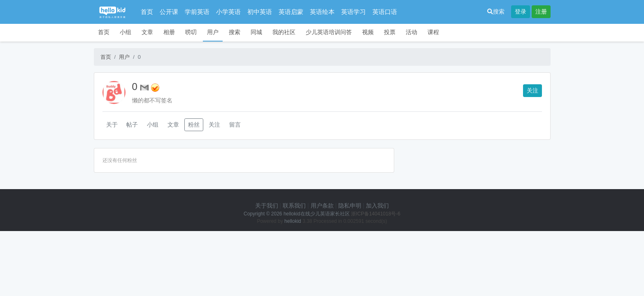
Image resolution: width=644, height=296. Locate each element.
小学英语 (228, 12)
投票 (390, 32)
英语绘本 (322, 12)
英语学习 (353, 12)
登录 (521, 12)
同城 (256, 32)
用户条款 (322, 206)
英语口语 (385, 12)
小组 (126, 32)
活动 (412, 32)
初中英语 (260, 12)
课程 (433, 32)
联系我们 (294, 206)
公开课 (169, 12)
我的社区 (284, 32)
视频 (368, 32)
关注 (532, 90)
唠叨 (191, 32)
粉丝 (194, 125)
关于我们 (267, 206)
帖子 (132, 125)
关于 (112, 125)
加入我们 (377, 206)
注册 (541, 12)
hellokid (293, 221)
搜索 (496, 12)
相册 (169, 32)
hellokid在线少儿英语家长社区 (317, 214)
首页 (147, 12)
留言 (235, 125)
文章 (147, 32)
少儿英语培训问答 (329, 32)
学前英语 (197, 12)
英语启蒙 (291, 12)
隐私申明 (350, 206)
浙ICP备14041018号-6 (376, 214)
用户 (213, 32)
